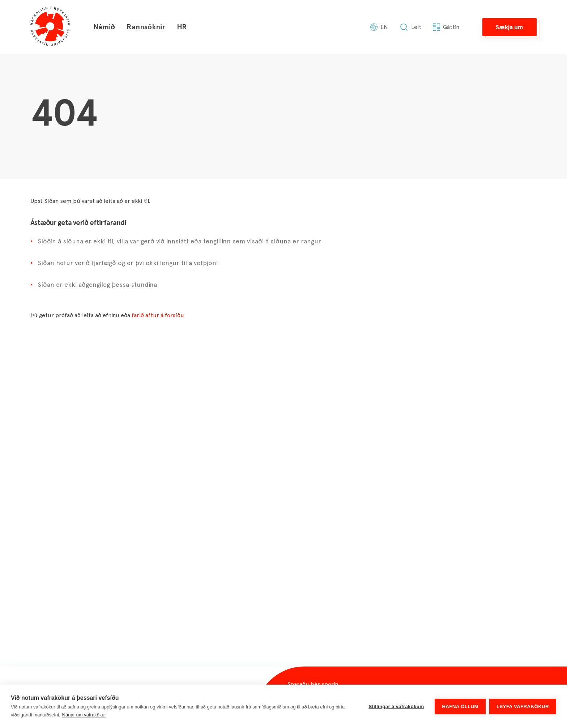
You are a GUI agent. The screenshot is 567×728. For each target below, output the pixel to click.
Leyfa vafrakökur (523, 706)
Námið (104, 27)
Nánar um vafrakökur (84, 715)
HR (182, 27)
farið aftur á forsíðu (158, 315)
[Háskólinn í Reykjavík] (50, 27)
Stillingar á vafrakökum (396, 706)
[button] (510, 27)
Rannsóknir (146, 27)
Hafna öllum (460, 706)
